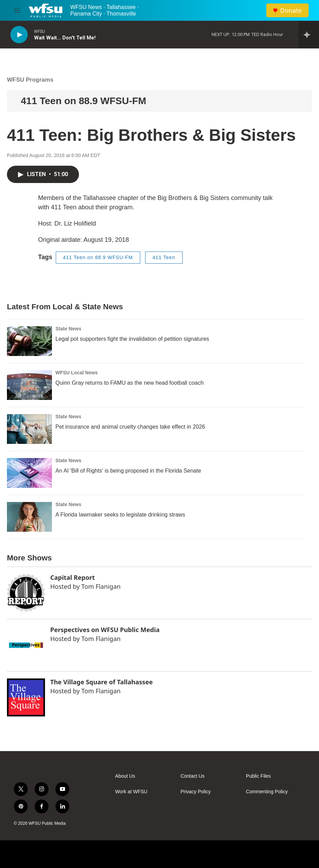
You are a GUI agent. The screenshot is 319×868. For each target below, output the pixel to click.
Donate (291, 11)
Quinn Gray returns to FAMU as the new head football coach (130, 383)
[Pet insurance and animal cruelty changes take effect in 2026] (29, 429)
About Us (125, 776)
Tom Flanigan (101, 586)
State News (68, 329)
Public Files (258, 776)
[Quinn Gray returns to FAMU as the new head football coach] (29, 385)
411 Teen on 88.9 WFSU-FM (83, 101)
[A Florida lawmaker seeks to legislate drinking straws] (29, 517)
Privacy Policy (196, 792)
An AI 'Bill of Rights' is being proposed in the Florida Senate (128, 471)
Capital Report (73, 577)
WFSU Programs (30, 80)
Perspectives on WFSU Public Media (105, 630)
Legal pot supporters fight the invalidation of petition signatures (132, 339)
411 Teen (164, 257)
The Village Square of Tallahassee (101, 682)
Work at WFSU (131, 792)
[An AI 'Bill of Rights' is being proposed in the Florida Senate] (29, 473)
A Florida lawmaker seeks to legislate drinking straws (120, 515)
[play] (19, 35)
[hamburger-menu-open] (17, 10)
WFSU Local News (77, 373)
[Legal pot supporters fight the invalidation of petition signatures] (29, 341)
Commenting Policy (267, 792)
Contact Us (192, 776)
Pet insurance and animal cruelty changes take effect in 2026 (130, 427)
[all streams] (309, 35)
